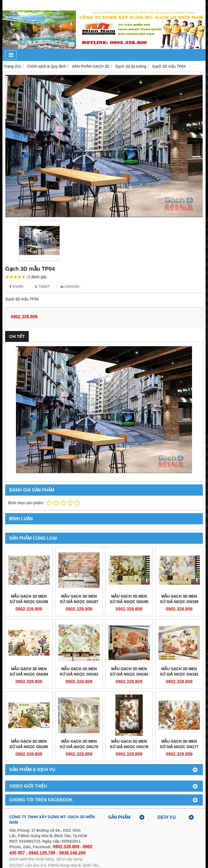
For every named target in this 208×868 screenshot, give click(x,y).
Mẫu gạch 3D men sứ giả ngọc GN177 (179, 744)
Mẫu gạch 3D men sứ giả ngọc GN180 (29, 744)
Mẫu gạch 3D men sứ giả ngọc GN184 (29, 672)
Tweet (42, 287)
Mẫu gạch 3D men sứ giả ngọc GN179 (79, 744)
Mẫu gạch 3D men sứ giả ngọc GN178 (129, 744)
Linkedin (70, 287)
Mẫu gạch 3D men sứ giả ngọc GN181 (179, 672)
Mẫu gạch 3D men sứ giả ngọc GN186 (129, 599)
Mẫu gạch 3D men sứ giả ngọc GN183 (79, 672)
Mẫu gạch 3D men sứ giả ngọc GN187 (79, 599)
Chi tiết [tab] (17, 336)
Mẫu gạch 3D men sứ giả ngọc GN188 (29, 599)
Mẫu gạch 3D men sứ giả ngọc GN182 (129, 672)
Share (17, 287)
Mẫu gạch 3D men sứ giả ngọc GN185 (179, 599)
